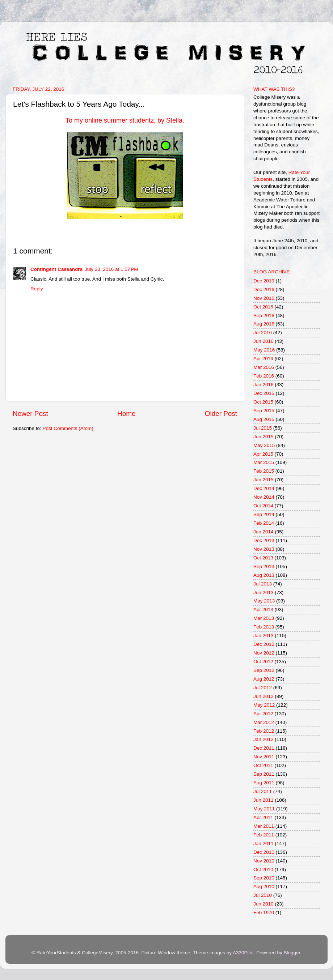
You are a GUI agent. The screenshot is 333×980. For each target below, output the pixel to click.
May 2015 (264, 445)
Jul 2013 (263, 584)
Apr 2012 (263, 714)
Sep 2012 (264, 670)
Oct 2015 (263, 402)
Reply (37, 289)
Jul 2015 (263, 428)
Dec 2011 (264, 748)
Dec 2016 (264, 289)
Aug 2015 (264, 419)
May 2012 (264, 705)
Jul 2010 (263, 895)
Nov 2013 (264, 549)
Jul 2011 (263, 791)
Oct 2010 (263, 870)
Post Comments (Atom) (68, 428)
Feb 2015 (264, 471)
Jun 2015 (264, 437)
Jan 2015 (264, 480)
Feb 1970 (264, 913)
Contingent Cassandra (56, 269)
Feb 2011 (264, 835)
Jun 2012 (264, 696)
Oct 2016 (263, 307)
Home (126, 414)
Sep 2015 (264, 411)
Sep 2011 (264, 774)
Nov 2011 (264, 757)
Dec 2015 (264, 393)
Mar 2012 (264, 722)
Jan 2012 (264, 739)
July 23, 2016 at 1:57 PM (111, 269)
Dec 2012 (264, 644)
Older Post (221, 414)
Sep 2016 (264, 316)
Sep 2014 (264, 514)
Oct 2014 (263, 506)
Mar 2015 (264, 462)
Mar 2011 (264, 826)
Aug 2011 (264, 783)
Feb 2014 (264, 523)
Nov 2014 (264, 497)
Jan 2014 (264, 532)
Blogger (292, 953)
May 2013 (264, 601)
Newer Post (30, 414)
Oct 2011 (263, 765)
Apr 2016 (263, 359)
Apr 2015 (263, 454)
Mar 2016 (264, 367)
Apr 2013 (263, 610)
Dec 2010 (264, 852)
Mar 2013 (264, 618)
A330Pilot (243, 953)
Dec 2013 (264, 540)
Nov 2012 (264, 653)
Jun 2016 (264, 341)
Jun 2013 (264, 593)
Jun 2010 (264, 904)
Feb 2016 (264, 376)
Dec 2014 (264, 488)
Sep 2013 (264, 566)
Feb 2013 (264, 627)
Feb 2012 (264, 731)
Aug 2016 (264, 324)
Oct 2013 (263, 558)
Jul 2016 (263, 333)
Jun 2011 (264, 800)
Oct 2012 (263, 662)
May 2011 (264, 809)
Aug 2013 (264, 575)
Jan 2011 (264, 843)
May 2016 (264, 350)
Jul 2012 (263, 688)
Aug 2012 (264, 679)
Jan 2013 (264, 636)
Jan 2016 (264, 385)
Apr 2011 (263, 817)
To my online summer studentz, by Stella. (125, 120)
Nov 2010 (264, 861)
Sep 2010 (264, 878)
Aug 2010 (264, 887)
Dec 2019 (264, 281)
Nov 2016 (264, 298)
